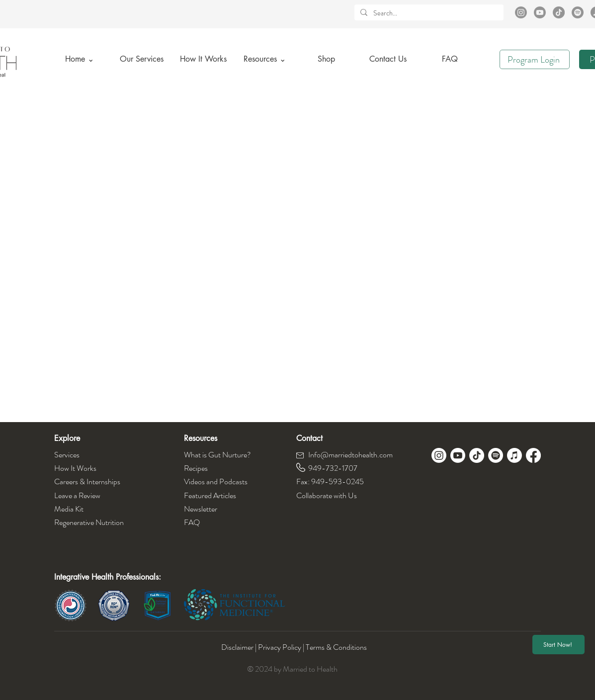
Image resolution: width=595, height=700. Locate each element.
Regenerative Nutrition (89, 522)
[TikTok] (559, 12)
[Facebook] (533, 455)
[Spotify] (578, 12)
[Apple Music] (514, 455)
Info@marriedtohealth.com (350, 455)
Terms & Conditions (336, 647)
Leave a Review (77, 495)
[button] (265, 59)
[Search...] (428, 13)
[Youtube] (540, 12)
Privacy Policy (280, 647)
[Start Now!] (558, 645)
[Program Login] (535, 59)
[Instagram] (521, 12)
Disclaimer (238, 647)
